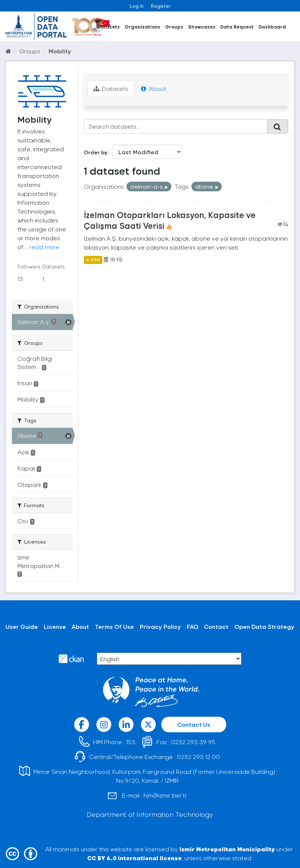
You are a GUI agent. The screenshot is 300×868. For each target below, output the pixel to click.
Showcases (202, 27)
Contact (216, 626)
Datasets (108, 27)
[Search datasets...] (176, 126)
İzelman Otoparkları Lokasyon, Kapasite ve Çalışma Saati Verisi (170, 220)
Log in (137, 6)
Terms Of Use (114, 626)
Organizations (142, 27)
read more (44, 247)
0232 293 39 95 (193, 742)
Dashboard (272, 27)
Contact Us (194, 724)
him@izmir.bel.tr (165, 795)
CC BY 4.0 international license (134, 858)
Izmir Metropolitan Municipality (227, 849)
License (55, 626)
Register (161, 6)
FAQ (193, 626)
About (154, 88)
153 (131, 742)
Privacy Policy (160, 626)
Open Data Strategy (264, 626)
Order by (96, 152)
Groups (174, 27)
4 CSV (93, 260)
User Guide (22, 626)
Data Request (237, 27)
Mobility (60, 51)
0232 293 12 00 (198, 757)
